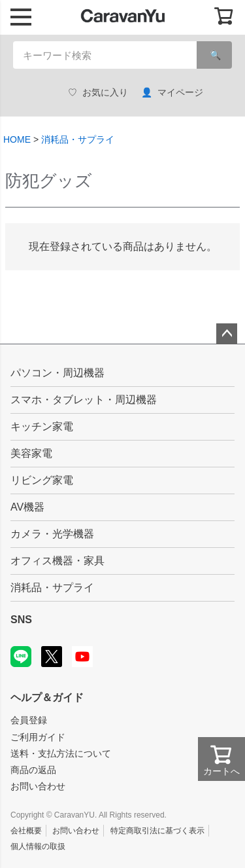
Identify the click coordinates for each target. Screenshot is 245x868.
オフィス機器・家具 (57, 561)
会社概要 (26, 831)
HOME (17, 139)
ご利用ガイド (38, 737)
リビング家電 (42, 480)
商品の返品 (33, 770)
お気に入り (98, 93)
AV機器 (27, 507)
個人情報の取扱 (38, 846)
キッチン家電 (42, 426)
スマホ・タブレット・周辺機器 (84, 400)
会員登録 (29, 720)
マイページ (172, 93)
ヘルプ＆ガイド (47, 697)
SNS (21, 620)
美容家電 (31, 453)
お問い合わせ (38, 786)
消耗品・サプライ (78, 139)
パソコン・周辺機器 (57, 373)
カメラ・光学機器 (52, 534)
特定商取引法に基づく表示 (157, 831)
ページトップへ (227, 334)
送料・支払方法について (61, 753)
